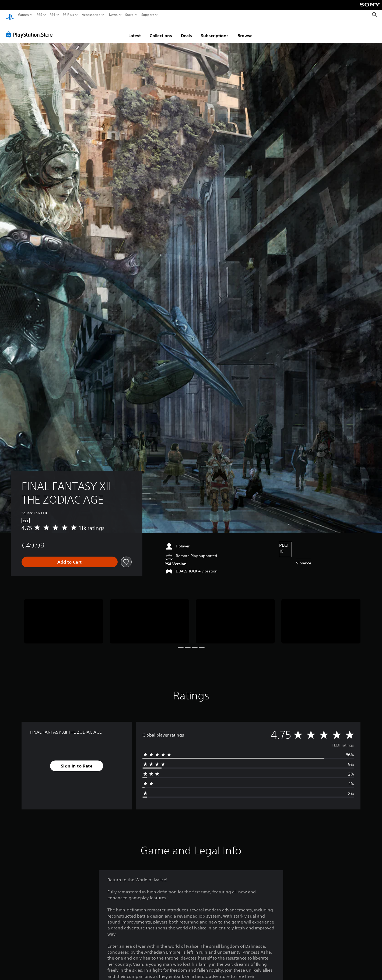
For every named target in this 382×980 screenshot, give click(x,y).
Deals (186, 30)
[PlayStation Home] (10, 15)
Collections (161, 30)
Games (23, 15)
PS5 (39, 15)
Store (129, 15)
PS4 (52, 15)
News (113, 15)
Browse (245, 30)
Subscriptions (215, 30)
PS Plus (68, 15)
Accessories (91, 15)
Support (148, 15)
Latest (135, 30)
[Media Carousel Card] (64, 616)
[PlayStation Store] (31, 29)
